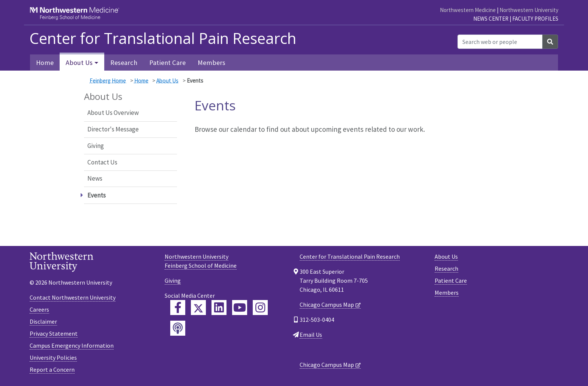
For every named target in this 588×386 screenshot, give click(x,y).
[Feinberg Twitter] (198, 308)
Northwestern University (529, 10)
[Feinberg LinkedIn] (219, 308)
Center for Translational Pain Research (350, 256)
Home (45, 63)
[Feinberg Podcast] (178, 328)
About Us (167, 81)
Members (211, 63)
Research (124, 63)
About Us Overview (113, 113)
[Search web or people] (500, 42)
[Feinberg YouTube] (240, 308)
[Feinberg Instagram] (260, 308)
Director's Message (113, 129)
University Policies (53, 357)
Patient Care (167, 63)
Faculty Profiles (535, 19)
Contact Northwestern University (73, 297)
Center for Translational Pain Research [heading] (163, 38)
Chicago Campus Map (327, 305)
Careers (39, 309)
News (95, 178)
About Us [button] (79, 63)
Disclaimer (43, 321)
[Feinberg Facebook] (178, 308)
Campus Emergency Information (72, 345)
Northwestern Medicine (468, 10)
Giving (96, 146)
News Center (491, 19)
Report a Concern (52, 369)
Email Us (311, 335)
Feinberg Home (108, 81)
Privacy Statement (54, 333)
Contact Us (102, 162)
